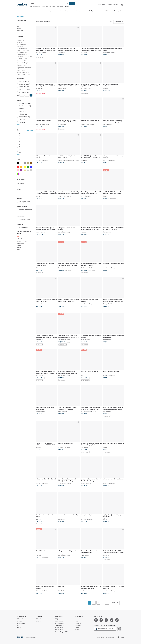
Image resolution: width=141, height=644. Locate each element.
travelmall (39, 447)
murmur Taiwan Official (87, 124)
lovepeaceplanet (85, 340)
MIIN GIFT (84, 376)
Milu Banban (62, 591)
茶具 (47, 7)
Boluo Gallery (87, 196)
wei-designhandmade (64, 376)
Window (19, 28)
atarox (63, 53)
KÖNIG (105, 519)
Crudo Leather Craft (86, 268)
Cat (50, 7)
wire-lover (106, 555)
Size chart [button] (30, 130)
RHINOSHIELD (63, 88)
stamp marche (37, 7)
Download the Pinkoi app (105, 629)
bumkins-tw (84, 591)
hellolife (105, 196)
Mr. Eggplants (107, 340)
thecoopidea (84, 447)
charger (19, 248)
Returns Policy (59, 630)
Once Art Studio (66, 447)
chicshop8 (42, 376)
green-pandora (107, 124)
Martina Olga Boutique (90, 412)
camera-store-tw (41, 232)
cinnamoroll (60, 7)
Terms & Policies (60, 625)
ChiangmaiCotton (86, 483)
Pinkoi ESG (78, 623)
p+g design (39, 196)
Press (76, 621)
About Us (77, 619)
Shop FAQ (39, 621)
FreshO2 (38, 555)
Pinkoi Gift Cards (21, 623)
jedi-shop (106, 88)
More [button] (18, 124)
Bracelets (19, 245)
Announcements (60, 623)
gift (31, 7)
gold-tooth (106, 447)
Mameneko (39, 519)
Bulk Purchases (59, 621)
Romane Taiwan (40, 412)
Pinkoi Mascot (78, 625)
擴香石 (54, 7)
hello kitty (19, 239)
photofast (83, 232)
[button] (31, 95)
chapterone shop (44, 268)
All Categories (20, 17)
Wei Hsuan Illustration (65, 483)
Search (72, 4)
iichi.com (77, 630)
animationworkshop (64, 304)
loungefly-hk (62, 268)
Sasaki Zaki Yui (110, 53)
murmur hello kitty (22, 241)
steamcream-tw (63, 412)
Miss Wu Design (43, 160)
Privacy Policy (59, 628)
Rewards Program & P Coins (63, 632)
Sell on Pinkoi (101, 5)
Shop (18, 26)
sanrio (18, 250)
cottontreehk (39, 340)
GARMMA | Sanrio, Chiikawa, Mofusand (70, 160)
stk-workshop (40, 304)
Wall (18, 625)
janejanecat (62, 519)
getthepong (84, 160)
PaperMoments (85, 555)
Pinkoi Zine (20, 30)
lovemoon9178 (107, 232)
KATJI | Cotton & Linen (42, 124)
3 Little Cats (39, 88)
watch (43, 7)
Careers (77, 628)
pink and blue (43, 53)
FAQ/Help (58, 619)
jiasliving (64, 124)
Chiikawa (67, 7)
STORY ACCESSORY (65, 196)
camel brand (20, 243)
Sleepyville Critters (109, 304)
